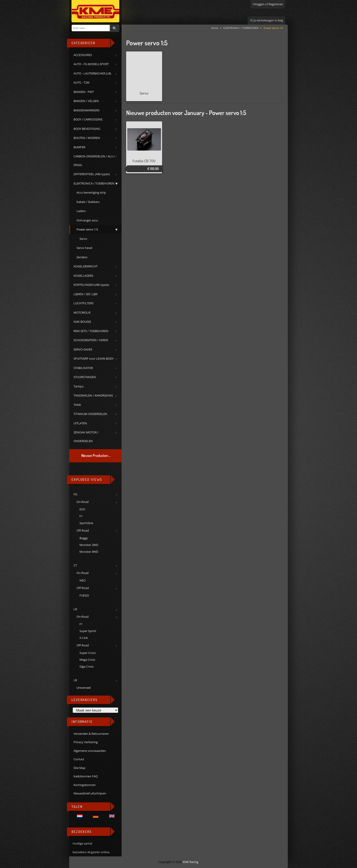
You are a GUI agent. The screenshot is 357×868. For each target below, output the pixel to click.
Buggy (84, 538)
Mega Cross (87, 660)
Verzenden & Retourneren (91, 734)
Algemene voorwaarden (90, 751)
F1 (81, 516)
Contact (79, 759)
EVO (82, 509)
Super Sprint (88, 631)
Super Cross (88, 653)
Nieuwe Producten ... (96, 456)
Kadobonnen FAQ (86, 776)
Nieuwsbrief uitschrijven (90, 793)
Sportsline (86, 523)
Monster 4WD (89, 552)
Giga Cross (87, 666)
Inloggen (259, 4)
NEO (83, 580)
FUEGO (84, 595)
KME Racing (190, 862)
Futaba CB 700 (144, 161)
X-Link (84, 638)
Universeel (84, 688)
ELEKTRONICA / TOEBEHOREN (241, 28)
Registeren (276, 4)
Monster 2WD (89, 545)
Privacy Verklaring (86, 742)
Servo (144, 74)
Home (215, 28)
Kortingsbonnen (85, 785)
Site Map (79, 768)
